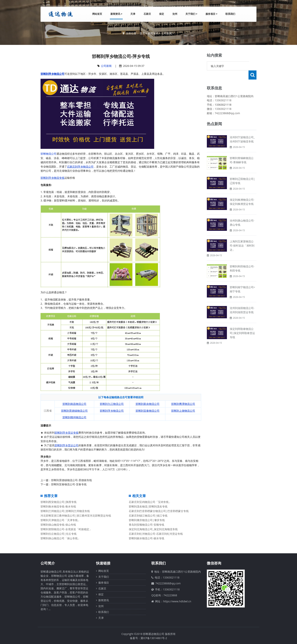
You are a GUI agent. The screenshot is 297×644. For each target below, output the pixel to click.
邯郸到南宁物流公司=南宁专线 (242, 280)
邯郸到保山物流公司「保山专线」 (60, 538)
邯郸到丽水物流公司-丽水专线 (147, 538)
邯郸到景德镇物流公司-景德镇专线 (72, 480)
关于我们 (191, 14)
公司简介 (48, 563)
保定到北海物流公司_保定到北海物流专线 (153, 529)
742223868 (170, 595)
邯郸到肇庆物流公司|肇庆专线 (147, 520)
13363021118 (223, 96)
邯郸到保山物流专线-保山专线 (58, 525)
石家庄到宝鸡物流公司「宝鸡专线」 (150, 502)
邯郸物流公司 (48, 154)
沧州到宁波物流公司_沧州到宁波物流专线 (242, 130)
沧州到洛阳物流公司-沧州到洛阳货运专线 (242, 301)
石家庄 (147, 14)
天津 (132, 14)
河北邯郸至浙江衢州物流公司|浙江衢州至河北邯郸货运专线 (76, 516)
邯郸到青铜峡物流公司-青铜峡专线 (242, 151)
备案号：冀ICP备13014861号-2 (148, 638)
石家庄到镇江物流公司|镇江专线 (148, 516)
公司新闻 (167, 33)
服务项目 (211, 14)
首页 (142, 33)
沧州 (174, 14)
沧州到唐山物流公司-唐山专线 (242, 213)
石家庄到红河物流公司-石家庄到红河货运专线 (156, 534)
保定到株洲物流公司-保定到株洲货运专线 (242, 193)
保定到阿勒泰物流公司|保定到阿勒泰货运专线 (242, 324)
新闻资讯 (115, 14)
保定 (161, 14)
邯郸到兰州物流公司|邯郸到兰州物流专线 (65, 511)
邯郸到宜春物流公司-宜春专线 (69, 484)
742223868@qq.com (168, 583)
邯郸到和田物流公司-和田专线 (242, 259)
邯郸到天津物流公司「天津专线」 (60, 520)
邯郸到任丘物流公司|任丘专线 (59, 534)
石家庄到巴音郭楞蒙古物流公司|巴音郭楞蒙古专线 (159, 511)
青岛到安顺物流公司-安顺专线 (147, 525)
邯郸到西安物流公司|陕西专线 (59, 502)
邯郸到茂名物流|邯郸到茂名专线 (148, 506)
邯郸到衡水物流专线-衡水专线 (58, 506)
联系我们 (230, 14)
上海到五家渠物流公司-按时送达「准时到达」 (242, 236)
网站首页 (96, 14)
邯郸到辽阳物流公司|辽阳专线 (242, 172)
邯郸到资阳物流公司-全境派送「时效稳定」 (66, 529)
